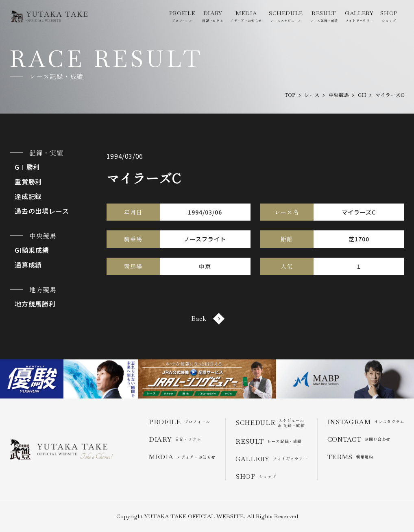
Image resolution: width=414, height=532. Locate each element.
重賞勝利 (28, 182)
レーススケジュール (286, 16)
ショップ (389, 16)
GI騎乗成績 (32, 250)
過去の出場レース (42, 211)
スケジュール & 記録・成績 (270, 423)
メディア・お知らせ (246, 16)
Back (207, 319)
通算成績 (28, 265)
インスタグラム (366, 422)
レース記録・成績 (324, 16)
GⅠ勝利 (27, 167)
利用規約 (350, 457)
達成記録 (28, 196)
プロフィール (182, 16)
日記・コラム (213, 16)
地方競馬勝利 (35, 304)
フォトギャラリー (359, 16)
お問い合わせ (359, 439)
